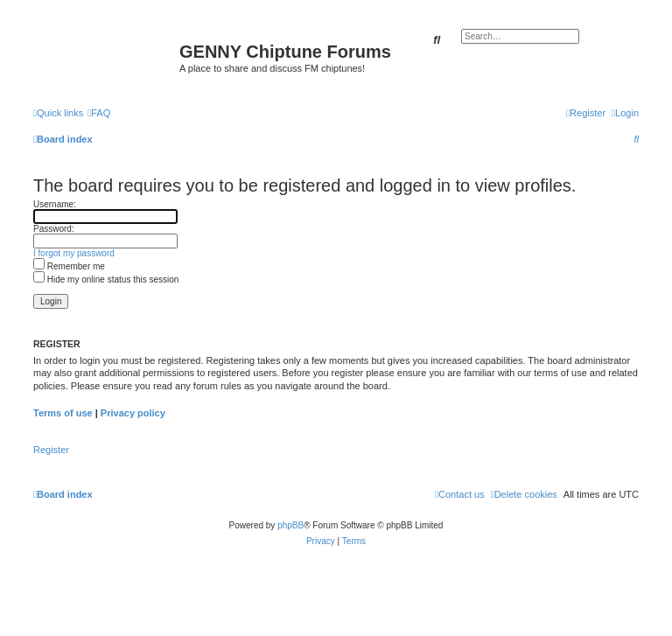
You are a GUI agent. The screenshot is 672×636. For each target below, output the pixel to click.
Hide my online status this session (106, 280)
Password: (54, 229)
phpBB (290, 525)
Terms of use (63, 413)
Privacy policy (133, 413)
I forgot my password (74, 253)
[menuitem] (99, 113)
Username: (55, 204)
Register (51, 450)
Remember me (69, 266)
